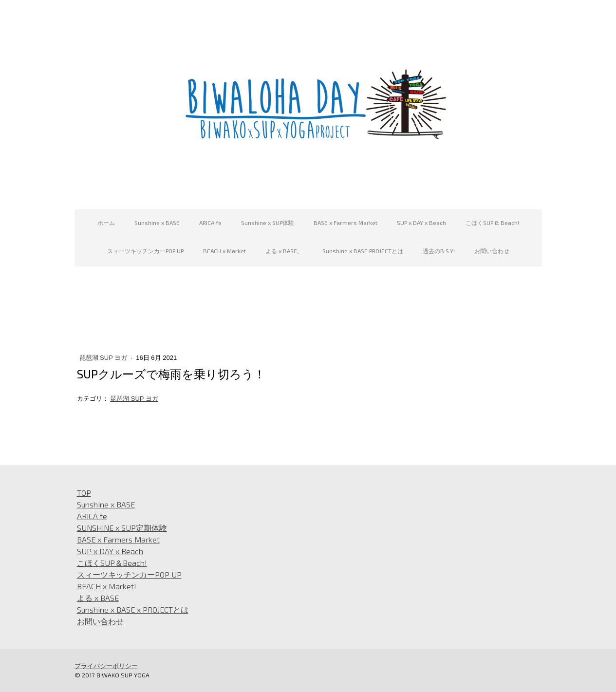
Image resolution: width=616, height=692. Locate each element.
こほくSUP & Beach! (492, 223)
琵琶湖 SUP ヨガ (104, 358)
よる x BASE (98, 598)
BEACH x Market (224, 251)
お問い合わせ (492, 251)
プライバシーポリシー (106, 666)
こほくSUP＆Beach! (112, 563)
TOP (84, 493)
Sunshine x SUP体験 (268, 223)
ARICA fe (210, 223)
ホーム (106, 223)
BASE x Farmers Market (345, 223)
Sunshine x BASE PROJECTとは (363, 251)
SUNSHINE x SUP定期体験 (122, 528)
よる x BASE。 (284, 251)
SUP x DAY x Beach (421, 223)
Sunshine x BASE (157, 223)
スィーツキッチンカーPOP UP (145, 251)
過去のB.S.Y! (439, 251)
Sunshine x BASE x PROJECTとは (133, 609)
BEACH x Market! (107, 586)
